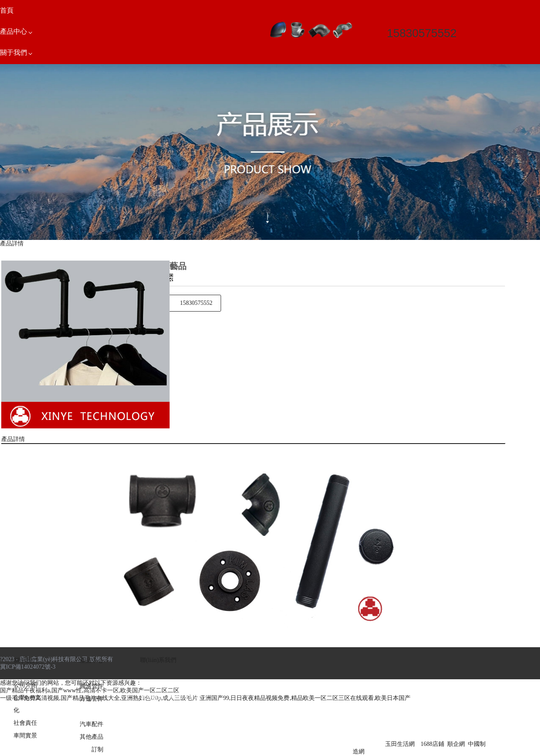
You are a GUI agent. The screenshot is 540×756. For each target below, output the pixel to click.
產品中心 (92, 660)
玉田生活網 (400, 744)
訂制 (97, 749)
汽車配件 (92, 724)
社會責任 (25, 723)
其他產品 (92, 737)
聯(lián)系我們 (158, 660)
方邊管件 (92, 699)
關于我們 (26, 660)
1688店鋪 (432, 744)
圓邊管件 (92, 686)
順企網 (456, 744)
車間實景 (25, 736)
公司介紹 (25, 685)
